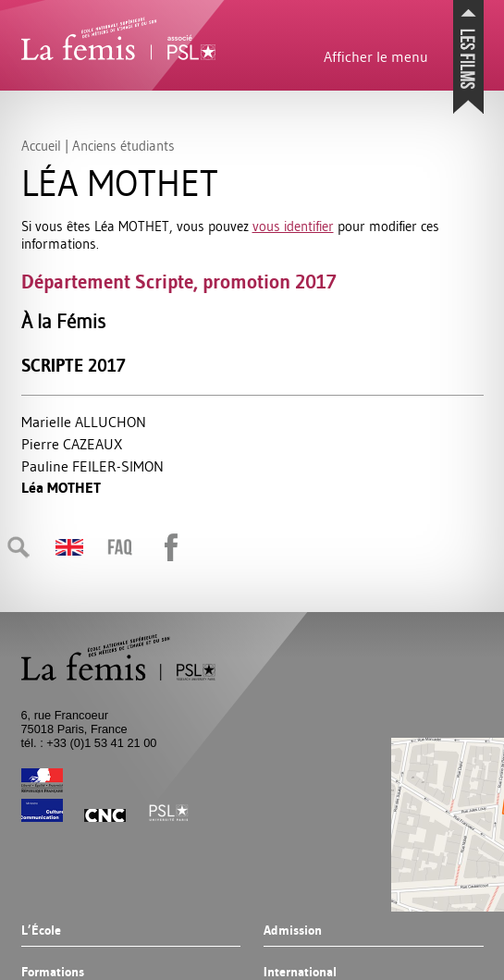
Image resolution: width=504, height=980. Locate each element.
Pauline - (92, 466)
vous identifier (293, 226)
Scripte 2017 (74, 366)
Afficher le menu (376, 56)
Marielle (84, 422)
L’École (41, 931)
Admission (293, 931)
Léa (61, 488)
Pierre (72, 444)
